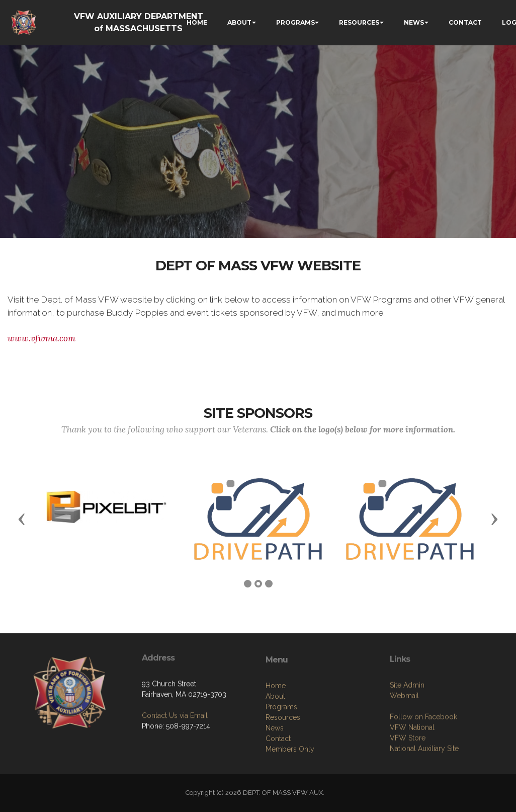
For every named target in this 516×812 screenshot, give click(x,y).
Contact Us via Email (175, 766)
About (275, 767)
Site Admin (407, 749)
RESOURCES (359, 22)
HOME (197, 22)
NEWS (414, 22)
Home (276, 757)
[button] (22, 519)
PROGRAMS (295, 22)
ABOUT (239, 22)
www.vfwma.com (41, 338)
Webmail (404, 760)
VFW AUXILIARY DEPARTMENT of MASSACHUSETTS (139, 22)
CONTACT (465, 22)
